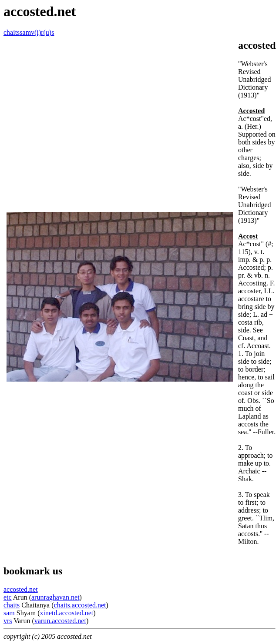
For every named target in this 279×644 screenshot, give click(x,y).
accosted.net (21, 589)
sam (25, 32)
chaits (12, 32)
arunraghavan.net (55, 597)
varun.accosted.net (60, 621)
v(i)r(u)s (42, 32)
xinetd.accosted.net (67, 613)
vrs (8, 621)
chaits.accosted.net (80, 605)
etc (8, 597)
